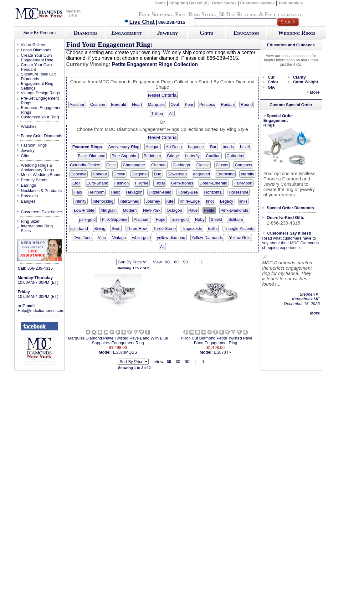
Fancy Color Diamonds (42, 136)
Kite (170, 201)
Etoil (76, 183)
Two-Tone (83, 238)
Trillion (157, 114)
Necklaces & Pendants (41, 191)
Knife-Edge (190, 201)
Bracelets (29, 196)
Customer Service (257, 3)
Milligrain (108, 210)
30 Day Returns (238, 14)
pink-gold (87, 219)
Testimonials (291, 3)
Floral (160, 183)
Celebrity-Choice (85, 165)
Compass (243, 165)
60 (176, 262)
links (244, 201)
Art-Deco (174, 147)
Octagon (174, 210)
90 (185, 262)
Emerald (119, 104)
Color (273, 82)
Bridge (173, 156)
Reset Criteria (162, 95)
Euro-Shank (97, 183)
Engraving (226, 174)
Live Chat (139, 22)
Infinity (80, 201)
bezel (245, 147)
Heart (137, 104)
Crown (120, 174)
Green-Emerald (213, 183)
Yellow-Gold (240, 238)
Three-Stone (164, 228)
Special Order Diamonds (290, 208)
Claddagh (182, 165)
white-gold (141, 238)
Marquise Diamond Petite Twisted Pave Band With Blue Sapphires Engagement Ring (118, 340)
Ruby (200, 219)
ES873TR (223, 352)
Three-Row (137, 228)
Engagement (127, 33)
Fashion (121, 183)
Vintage (119, 238)
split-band (79, 228)
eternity (247, 174)
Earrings (28, 185)
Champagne (134, 165)
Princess (207, 104)
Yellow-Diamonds (207, 238)
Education (246, 33)
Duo (157, 174)
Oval (175, 104)
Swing (100, 228)
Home (160, 3)
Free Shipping (156, 14)
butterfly (192, 156)
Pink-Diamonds (234, 210)
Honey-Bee (188, 192)
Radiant (228, 104)
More (315, 92)
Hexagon (134, 192)
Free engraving (284, 14)
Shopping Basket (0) (190, 3)
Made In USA (73, 13)
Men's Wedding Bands (41, 175)
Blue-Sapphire (125, 156)
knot (210, 201)
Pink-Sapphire (115, 219)
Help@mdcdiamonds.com (41, 311)
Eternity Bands (34, 180)
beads (228, 147)
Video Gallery (33, 45)
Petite (209, 210)
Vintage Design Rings (41, 93)
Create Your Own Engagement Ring (37, 58)
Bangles (28, 201)
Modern (130, 210)
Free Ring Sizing (196, 14)
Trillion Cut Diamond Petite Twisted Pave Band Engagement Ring (215, 340)
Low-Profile (84, 210)
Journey (153, 201)
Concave (78, 174)
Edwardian (177, 174)
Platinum (142, 219)
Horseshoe (239, 192)
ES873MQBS (125, 352)
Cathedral (235, 156)
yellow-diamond (171, 238)
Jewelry (167, 33)
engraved (202, 174)
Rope (161, 219)
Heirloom (96, 192)
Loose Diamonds (36, 50)
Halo (78, 192)
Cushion (98, 104)
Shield (216, 219)
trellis (213, 228)
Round (247, 104)
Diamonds (86, 33)
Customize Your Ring (40, 117)
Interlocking (103, 201)
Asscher (77, 104)
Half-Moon (243, 183)
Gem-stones (182, 183)
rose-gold (180, 219)
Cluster (222, 165)
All (171, 114)
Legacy (227, 201)
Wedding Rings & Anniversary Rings (38, 168)
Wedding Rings (297, 33)
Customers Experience (42, 212)
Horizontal (213, 192)
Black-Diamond (92, 156)
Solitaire (236, 219)
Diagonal (139, 174)
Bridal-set (152, 156)
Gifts (207, 33)
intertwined (129, 201)
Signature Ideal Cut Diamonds (38, 76)
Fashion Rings (34, 145)
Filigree (142, 183)
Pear (189, 104)
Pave (193, 210)
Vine (102, 238)
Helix (115, 192)
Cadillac (213, 156)
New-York (152, 210)
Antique (152, 147)
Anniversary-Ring (124, 147)
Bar (213, 147)
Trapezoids (192, 228)
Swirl (116, 228)
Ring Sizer (30, 221)
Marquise (156, 104)
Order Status (224, 3)
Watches (29, 126)
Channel (159, 165)
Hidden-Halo (160, 192)
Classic (203, 165)
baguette (196, 147)
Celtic (112, 165)
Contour (100, 174)
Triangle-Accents (239, 228)
